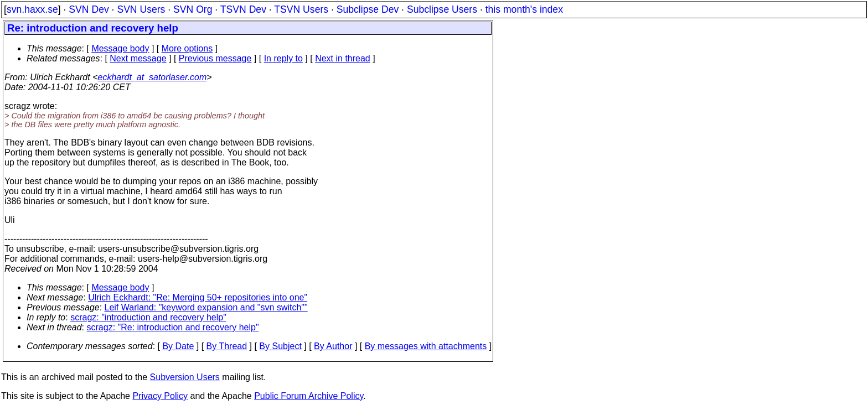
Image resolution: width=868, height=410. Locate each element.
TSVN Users (301, 9)
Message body (120, 48)
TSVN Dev (243, 9)
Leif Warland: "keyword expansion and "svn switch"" (206, 307)
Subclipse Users (442, 9)
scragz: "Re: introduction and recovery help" (173, 327)
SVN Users (141, 9)
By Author (333, 346)
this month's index (524, 9)
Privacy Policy (160, 396)
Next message (138, 58)
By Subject (280, 346)
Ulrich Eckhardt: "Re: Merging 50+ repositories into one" (198, 297)
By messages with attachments (426, 346)
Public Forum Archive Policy (309, 396)
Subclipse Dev (368, 9)
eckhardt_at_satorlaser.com (152, 77)
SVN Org (193, 9)
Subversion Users (185, 377)
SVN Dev (89, 9)
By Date (178, 346)
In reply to (283, 58)
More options (187, 48)
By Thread (227, 346)
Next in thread (343, 58)
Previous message (215, 58)
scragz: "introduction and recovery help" (148, 317)
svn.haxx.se (32, 9)
